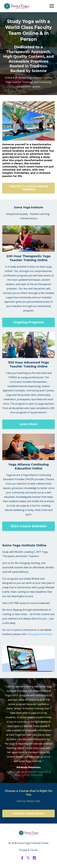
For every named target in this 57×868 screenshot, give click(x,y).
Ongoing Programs (29, 322)
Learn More (28, 424)
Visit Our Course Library (28, 813)
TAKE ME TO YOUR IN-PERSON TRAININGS (28, 188)
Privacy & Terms (28, 850)
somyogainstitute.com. (40, 634)
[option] (28, 731)
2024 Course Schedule (28, 526)
